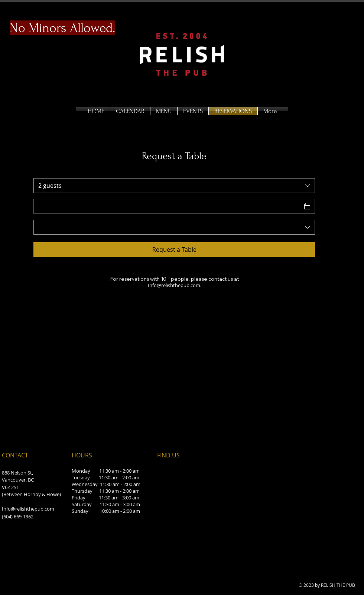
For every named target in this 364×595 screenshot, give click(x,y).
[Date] (168, 206)
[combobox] (174, 186)
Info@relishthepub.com (28, 509)
